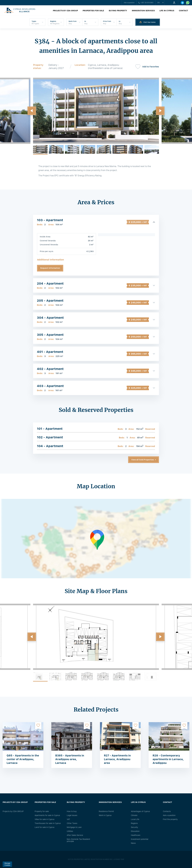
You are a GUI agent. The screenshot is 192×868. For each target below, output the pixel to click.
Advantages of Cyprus (140, 811)
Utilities (70, 831)
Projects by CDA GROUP (65, 11)
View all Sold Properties (143, 460)
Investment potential (140, 839)
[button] (32, 111)
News (133, 843)
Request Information (50, 268)
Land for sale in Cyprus (44, 827)
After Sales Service (75, 835)
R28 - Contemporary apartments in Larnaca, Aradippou (168, 759)
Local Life (135, 819)
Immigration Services (143, 11)
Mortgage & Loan (74, 827)
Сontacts (167, 811)
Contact (183, 11)
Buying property (118, 11)
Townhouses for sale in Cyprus (48, 823)
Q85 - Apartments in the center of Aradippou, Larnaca (23, 759)
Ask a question (129, 3)
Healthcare (136, 835)
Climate (134, 815)
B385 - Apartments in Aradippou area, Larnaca (70, 759)
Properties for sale (93, 11)
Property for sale (42, 811)
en (159, 3)
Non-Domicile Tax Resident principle (78, 840)
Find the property (170, 819)
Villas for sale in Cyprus (44, 819)
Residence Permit (106, 811)
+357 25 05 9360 (146, 3)
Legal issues (72, 815)
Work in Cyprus (105, 815)
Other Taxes (72, 823)
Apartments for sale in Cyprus (47, 815)
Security (134, 827)
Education (135, 831)
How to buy (72, 811)
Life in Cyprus (167, 11)
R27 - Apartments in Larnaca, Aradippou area (117, 759)
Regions (134, 823)
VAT (68, 819)
